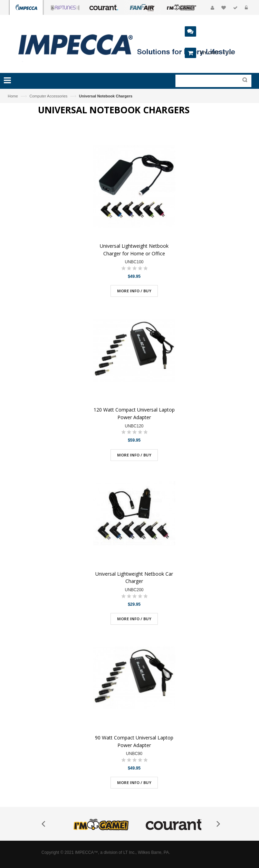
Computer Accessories (48, 96)
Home (13, 96)
